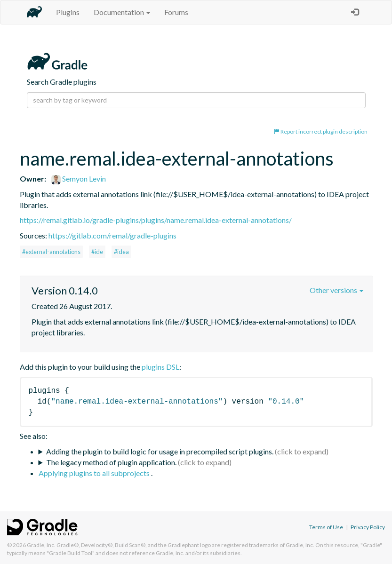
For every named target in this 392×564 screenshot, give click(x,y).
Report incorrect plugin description (321, 131)
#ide (97, 252)
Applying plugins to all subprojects (95, 473)
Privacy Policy (368, 527)
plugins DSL (160, 367)
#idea (121, 252)
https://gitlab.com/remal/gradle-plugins (112, 235)
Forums (176, 12)
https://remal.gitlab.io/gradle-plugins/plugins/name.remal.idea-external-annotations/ (156, 220)
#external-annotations (51, 252)
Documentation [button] (122, 12)
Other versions (336, 290)
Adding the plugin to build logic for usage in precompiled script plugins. (160, 451)
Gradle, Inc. (41, 545)
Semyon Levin (79, 179)
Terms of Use (326, 527)
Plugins (68, 12)
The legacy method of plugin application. (111, 462)
